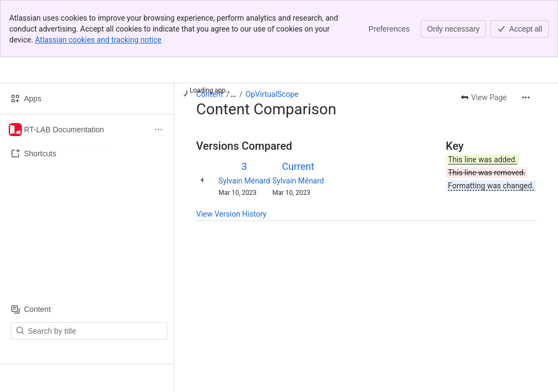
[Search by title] (96, 331)
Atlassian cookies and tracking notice (98, 40)
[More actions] (526, 97)
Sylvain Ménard (244, 181)
